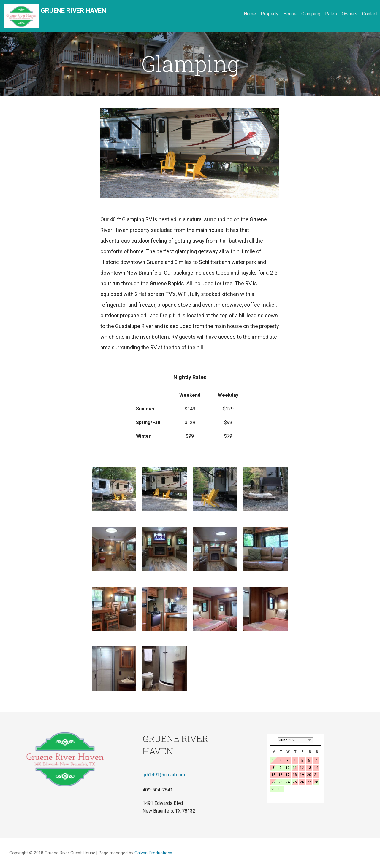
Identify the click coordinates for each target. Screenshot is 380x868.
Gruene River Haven (73, 11)
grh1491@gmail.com (164, 775)
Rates (331, 14)
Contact (370, 14)
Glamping (311, 14)
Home (250, 14)
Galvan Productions (153, 853)
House (290, 14)
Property (270, 14)
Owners (350, 14)
